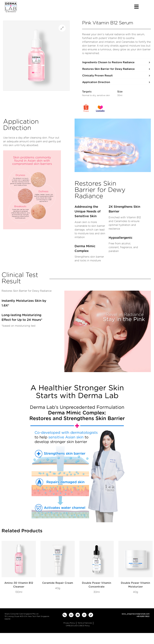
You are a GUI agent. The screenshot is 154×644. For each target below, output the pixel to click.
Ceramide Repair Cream (58, 583)
